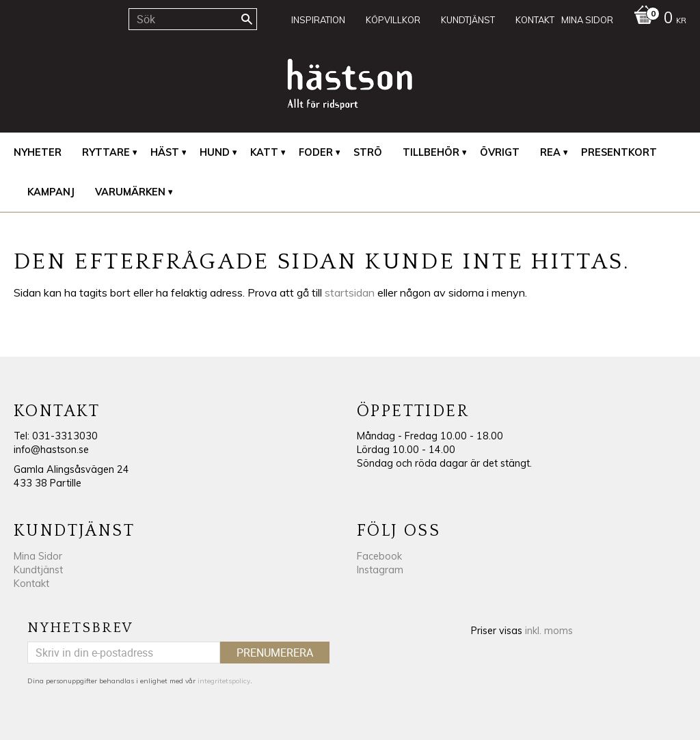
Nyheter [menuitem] (38, 152)
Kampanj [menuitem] (51, 192)
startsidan (350, 292)
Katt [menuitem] (264, 152)
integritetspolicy (224, 681)
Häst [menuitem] (165, 152)
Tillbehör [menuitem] (431, 152)
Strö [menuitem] (368, 152)
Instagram (380, 570)
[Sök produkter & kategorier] (193, 19)
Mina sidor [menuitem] (587, 20)
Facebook (379, 556)
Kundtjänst (38, 570)
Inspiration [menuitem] (318, 20)
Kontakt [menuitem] (535, 20)
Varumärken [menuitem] (130, 192)
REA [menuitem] (550, 152)
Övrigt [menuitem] (500, 152)
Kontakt (31, 584)
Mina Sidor (38, 556)
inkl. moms (549, 631)
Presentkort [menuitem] (619, 152)
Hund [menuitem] (215, 152)
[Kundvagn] (657, 19)
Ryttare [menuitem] (106, 152)
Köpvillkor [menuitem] (393, 20)
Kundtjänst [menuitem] (468, 20)
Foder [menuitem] (316, 152)
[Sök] (247, 19)
